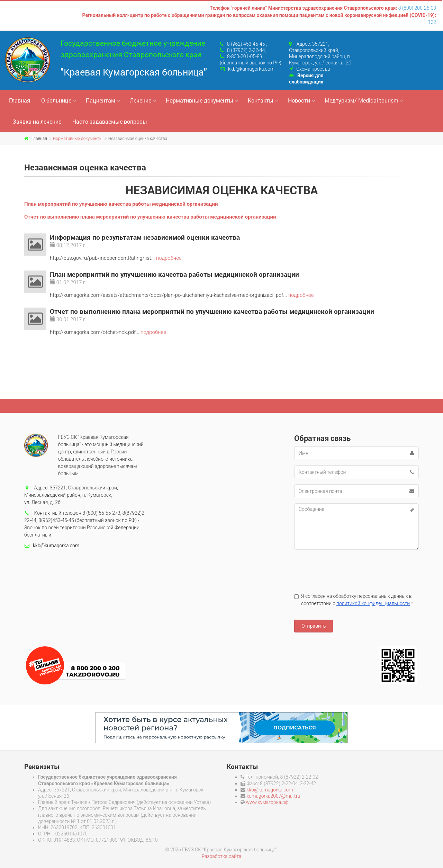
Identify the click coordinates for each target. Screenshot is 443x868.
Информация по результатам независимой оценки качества (145, 237)
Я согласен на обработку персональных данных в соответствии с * (354, 600)
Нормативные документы (200, 100)
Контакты (261, 100)
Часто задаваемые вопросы (110, 121)
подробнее (169, 258)
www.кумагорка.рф (267, 802)
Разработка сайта (221, 856)
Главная (20, 100)
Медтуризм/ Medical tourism (361, 100)
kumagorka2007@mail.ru (273, 796)
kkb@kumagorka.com (251, 69)
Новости (299, 100)
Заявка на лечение (37, 121)
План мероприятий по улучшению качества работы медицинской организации (121, 204)
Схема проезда (313, 69)
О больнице (56, 100)
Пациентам (101, 100)
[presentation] (347, 568)
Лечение (141, 100)
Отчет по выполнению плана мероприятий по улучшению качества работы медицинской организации (150, 217)
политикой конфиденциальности (373, 603)
